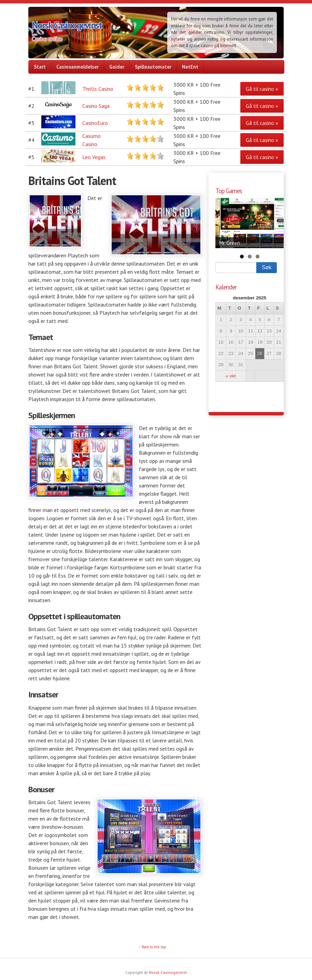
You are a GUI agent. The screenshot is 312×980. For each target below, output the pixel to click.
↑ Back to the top (153, 947)
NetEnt (190, 67)
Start (40, 67)
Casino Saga (96, 106)
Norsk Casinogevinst (67, 25)
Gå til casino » (262, 89)
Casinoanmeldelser (77, 67)
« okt (231, 376)
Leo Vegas (94, 157)
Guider (117, 67)
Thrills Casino (98, 89)
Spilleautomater (153, 67)
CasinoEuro (95, 123)
